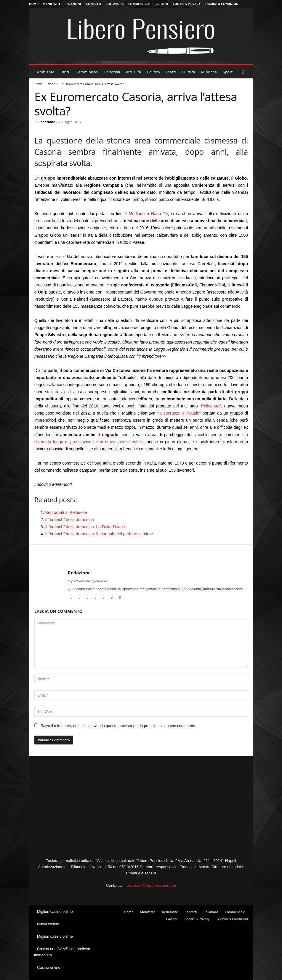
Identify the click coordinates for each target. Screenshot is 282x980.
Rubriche (209, 72)
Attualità (133, 72)
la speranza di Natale (179, 413)
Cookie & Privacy (186, 4)
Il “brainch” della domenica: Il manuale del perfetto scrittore (99, 534)
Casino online (49, 967)
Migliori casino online (55, 912)
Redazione (73, 4)
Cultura (189, 72)
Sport (228, 72)
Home (34, 4)
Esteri (171, 72)
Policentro (210, 406)
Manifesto (51, 4)
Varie (52, 84)
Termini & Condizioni (222, 4)
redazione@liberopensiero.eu (151, 885)
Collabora (115, 4)
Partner (161, 4)
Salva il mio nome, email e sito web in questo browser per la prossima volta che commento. (118, 726)
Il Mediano (135, 214)
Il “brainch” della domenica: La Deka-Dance (85, 527)
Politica (153, 72)
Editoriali (112, 72)
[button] (244, 72)
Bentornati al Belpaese (66, 512)
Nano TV (160, 214)
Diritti (65, 72)
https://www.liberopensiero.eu (89, 581)
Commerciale (139, 4)
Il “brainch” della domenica (70, 520)
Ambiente (46, 72)
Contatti (94, 4)
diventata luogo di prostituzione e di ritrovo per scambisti (89, 442)
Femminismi (87, 72)
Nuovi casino (48, 924)
